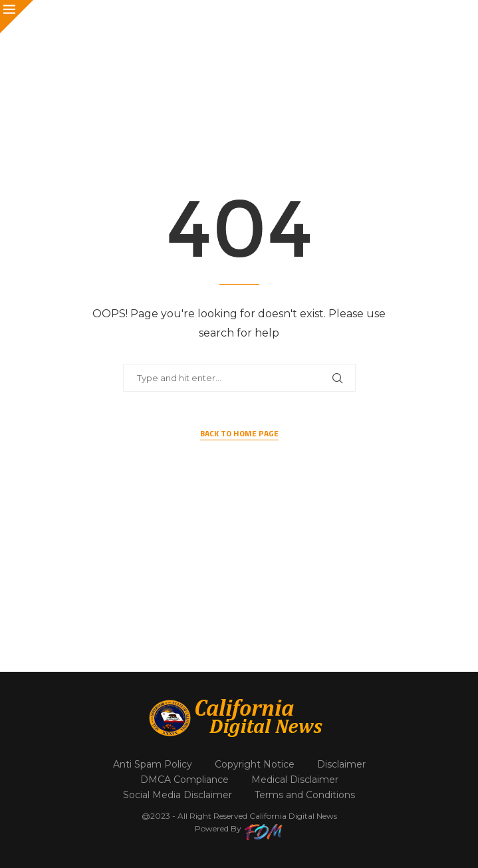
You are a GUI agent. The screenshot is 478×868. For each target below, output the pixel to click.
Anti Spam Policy (153, 764)
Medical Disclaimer (295, 780)
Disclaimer (341, 764)
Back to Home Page (239, 434)
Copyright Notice (255, 764)
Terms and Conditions (305, 795)
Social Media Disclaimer (178, 795)
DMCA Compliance (184, 780)
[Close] (17, 17)
